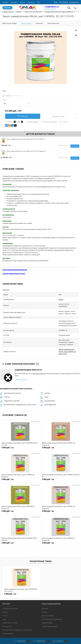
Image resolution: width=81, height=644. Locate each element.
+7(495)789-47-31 (52, 7)
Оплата (22, 2)
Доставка (14, 2)
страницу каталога (39, 367)
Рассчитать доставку (49, 122)
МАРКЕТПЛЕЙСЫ (47, 616)
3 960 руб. (6, 145)
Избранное (41, 641)
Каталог (7, 8)
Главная (5, 2)
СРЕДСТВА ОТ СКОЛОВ (10, 394)
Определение (74, 2)
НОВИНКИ (45, 602)
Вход (56, 2)
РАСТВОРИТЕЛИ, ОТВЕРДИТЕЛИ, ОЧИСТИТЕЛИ (18, 398)
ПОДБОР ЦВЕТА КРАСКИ (49, 620)
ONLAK (58, 299)
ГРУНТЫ (5, 391)
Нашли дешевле (32, 122)
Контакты (31, 2)
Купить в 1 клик (58, 116)
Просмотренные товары (40, 555)
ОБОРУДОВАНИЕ (48, 398)
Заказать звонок (50, 9)
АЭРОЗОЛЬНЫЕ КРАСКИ (10, 387)
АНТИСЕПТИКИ (48, 394)
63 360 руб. (6, 157)
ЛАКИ (44, 391)
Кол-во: (10, 122)
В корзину (23, 116)
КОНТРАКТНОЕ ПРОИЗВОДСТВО (52, 613)
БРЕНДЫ (45, 606)
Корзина (60, 641)
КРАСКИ (45, 387)
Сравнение (22, 641)
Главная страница (21, 373)
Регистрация (63, 2)
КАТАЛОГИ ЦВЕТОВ (48, 609)
